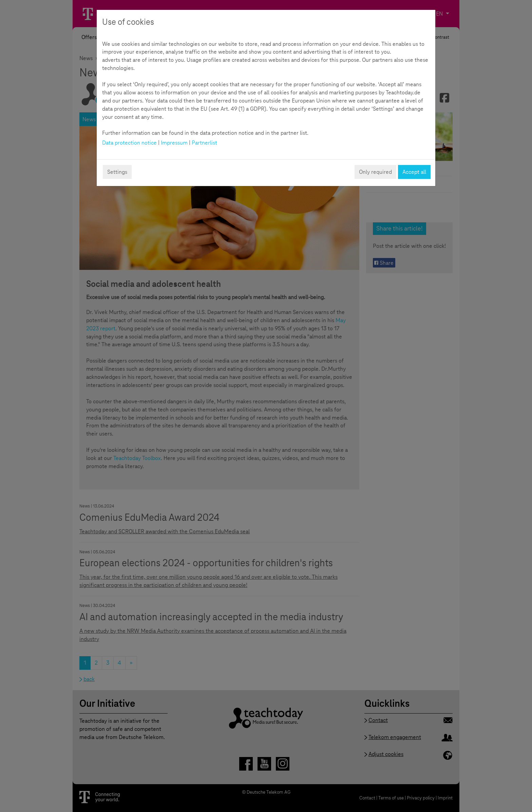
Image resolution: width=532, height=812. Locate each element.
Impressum (174, 143)
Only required (375, 172)
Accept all (414, 172)
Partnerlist (204, 143)
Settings (117, 172)
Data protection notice (129, 143)
